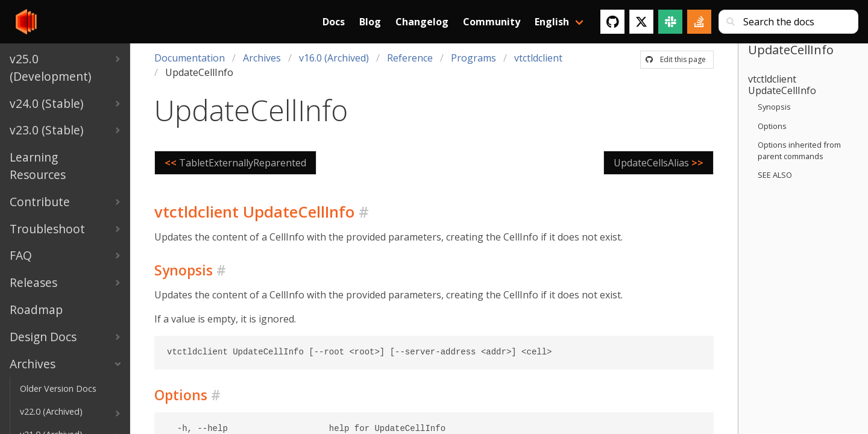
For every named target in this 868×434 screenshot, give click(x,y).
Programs (473, 58)
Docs (334, 22)
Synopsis (774, 107)
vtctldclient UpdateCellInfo (782, 85)
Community (492, 22)
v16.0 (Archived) (334, 58)
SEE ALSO (775, 175)
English (552, 22)
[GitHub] (612, 22)
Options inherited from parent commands (799, 150)
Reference (410, 58)
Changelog (422, 22)
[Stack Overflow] (699, 22)
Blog (370, 22)
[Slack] (670, 22)
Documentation (190, 58)
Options (772, 126)
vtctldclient (538, 58)
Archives (262, 58)
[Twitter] (641, 22)
